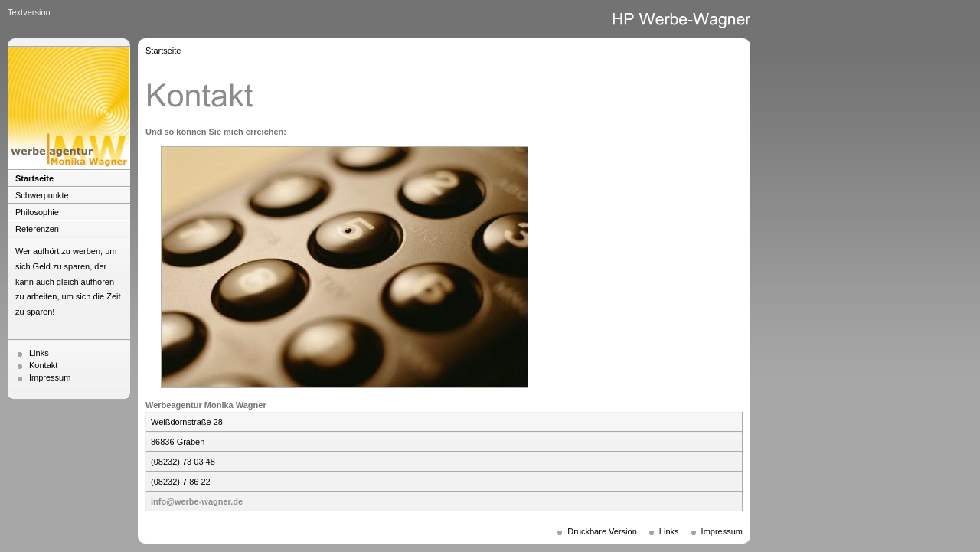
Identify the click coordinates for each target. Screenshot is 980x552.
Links (39, 353)
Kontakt (43, 365)
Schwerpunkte (42, 195)
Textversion (29, 12)
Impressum (50, 377)
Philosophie (37, 212)
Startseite (34, 178)
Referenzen (37, 229)
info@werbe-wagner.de (197, 501)
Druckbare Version (602, 531)
